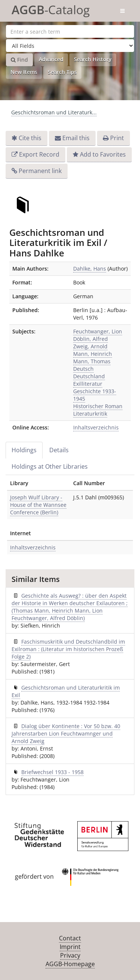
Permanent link (40, 171)
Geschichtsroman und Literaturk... (54, 112)
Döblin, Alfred (91, 339)
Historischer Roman (98, 406)
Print (117, 138)
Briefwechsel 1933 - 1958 (52, 772)
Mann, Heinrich (93, 354)
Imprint (70, 947)
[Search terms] (70, 31)
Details (59, 450)
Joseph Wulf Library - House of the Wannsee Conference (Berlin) (38, 505)
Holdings (24, 450)
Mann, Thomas (92, 361)
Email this (76, 138)
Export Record (39, 154)
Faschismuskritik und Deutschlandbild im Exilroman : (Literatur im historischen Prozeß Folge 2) (68, 649)
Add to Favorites (103, 154)
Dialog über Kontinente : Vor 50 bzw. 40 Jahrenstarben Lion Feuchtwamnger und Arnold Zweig (66, 734)
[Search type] (70, 46)
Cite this (30, 138)
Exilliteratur (88, 384)
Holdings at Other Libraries (50, 466)
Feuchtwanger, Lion (98, 331)
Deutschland (89, 376)
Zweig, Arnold (90, 346)
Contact (70, 938)
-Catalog (51, 8)
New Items (24, 72)
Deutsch (83, 369)
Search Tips (62, 72)
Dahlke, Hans (90, 269)
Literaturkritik (90, 414)
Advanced (51, 59)
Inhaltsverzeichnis (96, 427)
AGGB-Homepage (70, 964)
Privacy (70, 955)
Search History (93, 59)
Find (19, 60)
